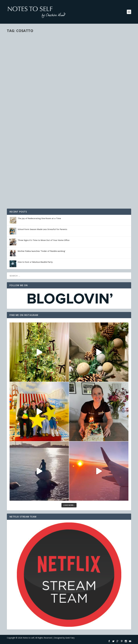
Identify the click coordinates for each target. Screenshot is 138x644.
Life (22, 146)
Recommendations (106, 43)
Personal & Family (28, 79)
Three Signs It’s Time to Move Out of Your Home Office (44, 240)
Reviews (42, 146)
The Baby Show (82, 39)
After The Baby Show (22, 75)
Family (87, 116)
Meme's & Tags (27, 177)
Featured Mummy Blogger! (26, 142)
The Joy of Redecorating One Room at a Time (39, 218)
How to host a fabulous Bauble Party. (35, 262)
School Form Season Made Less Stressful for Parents (42, 229)
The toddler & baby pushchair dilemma (98, 112)
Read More (17, 93)
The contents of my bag (25, 172)
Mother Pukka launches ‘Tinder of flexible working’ (42, 251)
